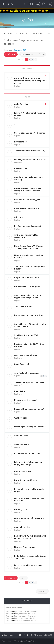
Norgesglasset (21, 509)
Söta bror (19, 217)
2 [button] (29, 59)
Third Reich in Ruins (23, 306)
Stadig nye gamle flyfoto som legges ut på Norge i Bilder (28, 296)
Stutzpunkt (18, 50)
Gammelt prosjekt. (23, 527)
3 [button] (33, 59)
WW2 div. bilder (21, 436)
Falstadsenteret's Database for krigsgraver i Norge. (28, 463)
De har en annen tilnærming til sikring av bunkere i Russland (28, 190)
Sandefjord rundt (22, 364)
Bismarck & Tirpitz (23, 471)
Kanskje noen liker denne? (26, 400)
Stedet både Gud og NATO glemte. (30, 133)
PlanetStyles (31, 641)
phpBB (14, 641)
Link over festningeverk (25, 547)
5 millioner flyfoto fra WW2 (26, 335)
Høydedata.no (21, 142)
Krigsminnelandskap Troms (27, 208)
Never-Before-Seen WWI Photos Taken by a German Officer (29, 247)
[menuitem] (10, 4)
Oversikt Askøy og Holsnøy (26, 355)
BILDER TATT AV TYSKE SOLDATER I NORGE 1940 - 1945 (30, 537)
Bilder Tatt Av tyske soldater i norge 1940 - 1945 (30, 557)
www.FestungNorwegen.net (26, 373)
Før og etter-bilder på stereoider (29, 565)
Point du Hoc (20, 391)
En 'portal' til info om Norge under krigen (29, 490)
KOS (24, 50)
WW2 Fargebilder (22, 444)
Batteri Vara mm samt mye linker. (29, 315)
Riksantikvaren (21, 168)
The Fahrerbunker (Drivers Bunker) (30, 151)
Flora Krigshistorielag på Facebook (30, 427)
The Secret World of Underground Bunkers (29, 268)
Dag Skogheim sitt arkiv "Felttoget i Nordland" (30, 345)
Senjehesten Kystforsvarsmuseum (30, 382)
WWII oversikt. (21, 418)
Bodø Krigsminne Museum (26, 480)
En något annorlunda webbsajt (28, 226)
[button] (36, 60)
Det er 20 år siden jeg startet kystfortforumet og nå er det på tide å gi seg (30, 81)
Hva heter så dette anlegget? (27, 199)
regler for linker (21, 104)
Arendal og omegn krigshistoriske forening (29, 178)
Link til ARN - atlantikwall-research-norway (30, 114)
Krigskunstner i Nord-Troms (27, 278)
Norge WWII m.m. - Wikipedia (27, 286)
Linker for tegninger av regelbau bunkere (28, 256)
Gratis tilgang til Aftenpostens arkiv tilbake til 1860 (30, 325)
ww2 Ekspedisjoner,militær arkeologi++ (26, 236)
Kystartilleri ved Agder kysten (27, 453)
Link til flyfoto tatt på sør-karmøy (29, 518)
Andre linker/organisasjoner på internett (23, 42)
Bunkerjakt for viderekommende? (29, 409)
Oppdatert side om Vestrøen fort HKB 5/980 (29, 499)
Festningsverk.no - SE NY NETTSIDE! (31, 159)
